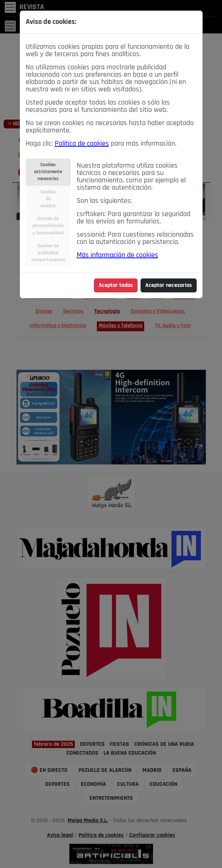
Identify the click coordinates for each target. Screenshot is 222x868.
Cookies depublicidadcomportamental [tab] (48, 253)
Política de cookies (82, 144)
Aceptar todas (116, 285)
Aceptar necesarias (169, 285)
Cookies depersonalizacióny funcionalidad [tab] (48, 226)
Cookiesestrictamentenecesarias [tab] (48, 172)
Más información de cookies (117, 255)
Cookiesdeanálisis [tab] (48, 199)
